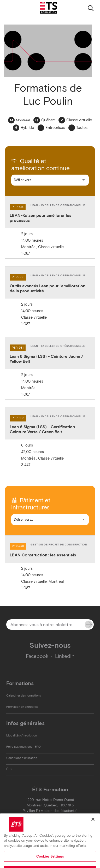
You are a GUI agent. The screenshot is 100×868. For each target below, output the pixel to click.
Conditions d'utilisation (22, 758)
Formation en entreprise (22, 707)
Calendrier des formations (23, 695)
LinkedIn (65, 656)
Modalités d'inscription (22, 735)
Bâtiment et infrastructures (31, 504)
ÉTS (9, 769)
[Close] (93, 826)
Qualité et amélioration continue (40, 165)
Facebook (37, 656)
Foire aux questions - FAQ (23, 747)
